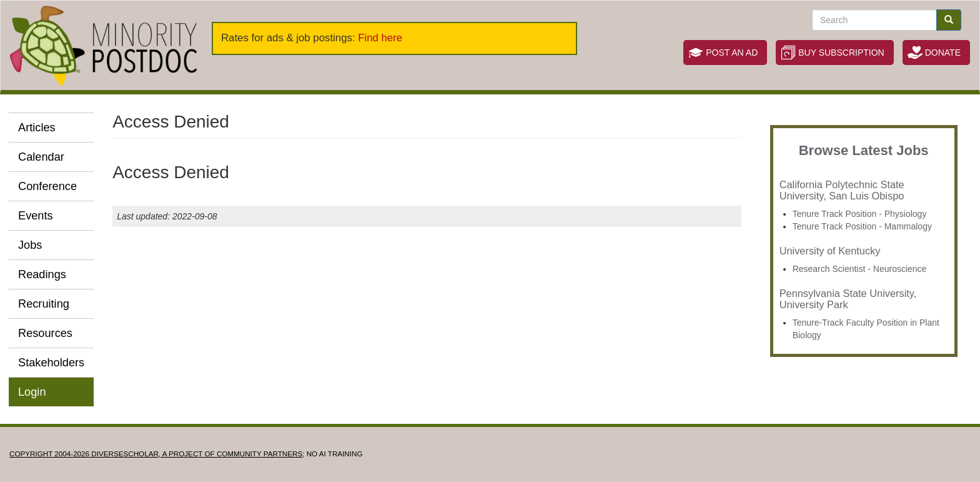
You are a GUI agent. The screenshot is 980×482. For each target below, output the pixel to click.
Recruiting (44, 304)
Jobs (30, 245)
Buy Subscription (841, 53)
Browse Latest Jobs (864, 150)
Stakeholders (51, 363)
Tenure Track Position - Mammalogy (862, 226)
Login (32, 392)
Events (36, 216)
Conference (47, 186)
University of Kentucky (830, 251)
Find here (380, 38)
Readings (42, 274)
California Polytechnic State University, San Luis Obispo (842, 190)
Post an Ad (732, 53)
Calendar (41, 157)
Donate (943, 53)
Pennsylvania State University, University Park (848, 299)
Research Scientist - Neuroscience (860, 269)
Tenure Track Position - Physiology (860, 214)
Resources (45, 333)
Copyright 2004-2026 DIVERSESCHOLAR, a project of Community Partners (156, 454)
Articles (37, 128)
